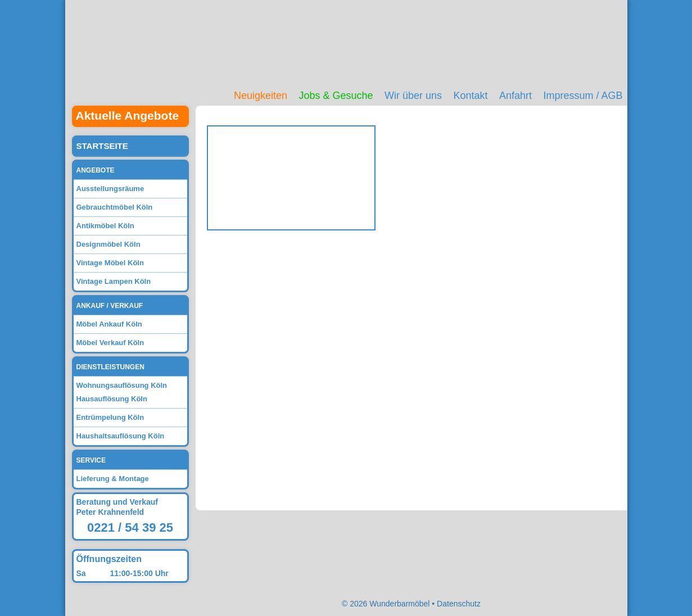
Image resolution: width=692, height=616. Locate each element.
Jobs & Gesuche (336, 96)
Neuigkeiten (261, 96)
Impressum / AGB (583, 96)
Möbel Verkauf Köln (110, 343)
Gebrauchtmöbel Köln (115, 207)
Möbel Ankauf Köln (109, 324)
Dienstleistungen (110, 367)
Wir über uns (413, 96)
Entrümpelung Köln (110, 417)
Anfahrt (515, 96)
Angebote (96, 170)
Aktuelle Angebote (128, 115)
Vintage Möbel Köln (110, 263)
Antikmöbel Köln (105, 226)
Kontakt (470, 96)
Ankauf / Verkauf (110, 306)
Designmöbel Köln (108, 244)
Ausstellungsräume (110, 189)
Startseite (102, 146)
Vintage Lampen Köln (114, 281)
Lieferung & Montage (113, 479)
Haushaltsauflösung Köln (121, 436)
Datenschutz (459, 604)
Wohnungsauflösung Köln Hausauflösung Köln (122, 392)
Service (91, 460)
